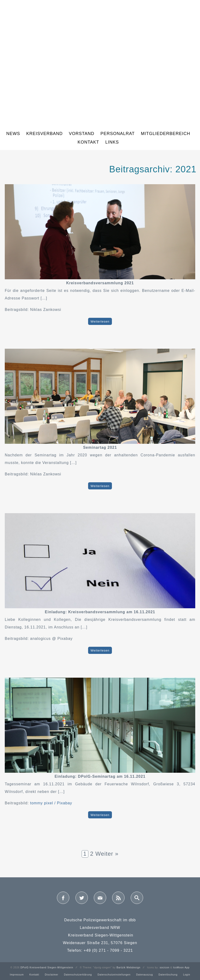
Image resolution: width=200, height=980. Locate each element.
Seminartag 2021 (100, 447)
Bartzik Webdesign (129, 968)
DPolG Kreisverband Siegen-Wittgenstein (47, 968)
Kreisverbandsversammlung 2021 (100, 283)
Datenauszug (145, 975)
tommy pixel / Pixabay (51, 803)
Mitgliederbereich (166, 134)
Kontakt (88, 142)
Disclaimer (52, 975)
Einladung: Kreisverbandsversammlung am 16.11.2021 (100, 612)
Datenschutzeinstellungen (114, 975)
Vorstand (82, 134)
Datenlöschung (168, 975)
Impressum (17, 975)
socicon (165, 968)
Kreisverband (44, 134)
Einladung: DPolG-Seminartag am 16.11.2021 (100, 776)
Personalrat (118, 134)
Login (187, 975)
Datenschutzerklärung (78, 975)
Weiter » (107, 854)
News (13, 134)
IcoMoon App (181, 968)
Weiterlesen (100, 321)
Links (112, 142)
